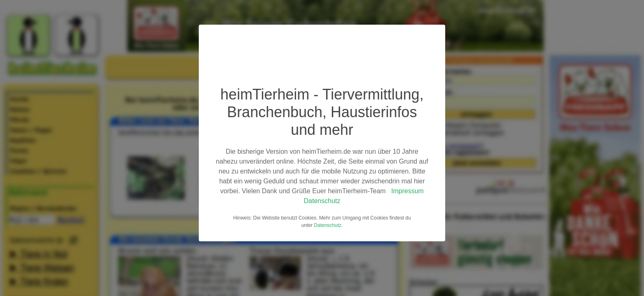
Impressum (408, 191)
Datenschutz (322, 201)
